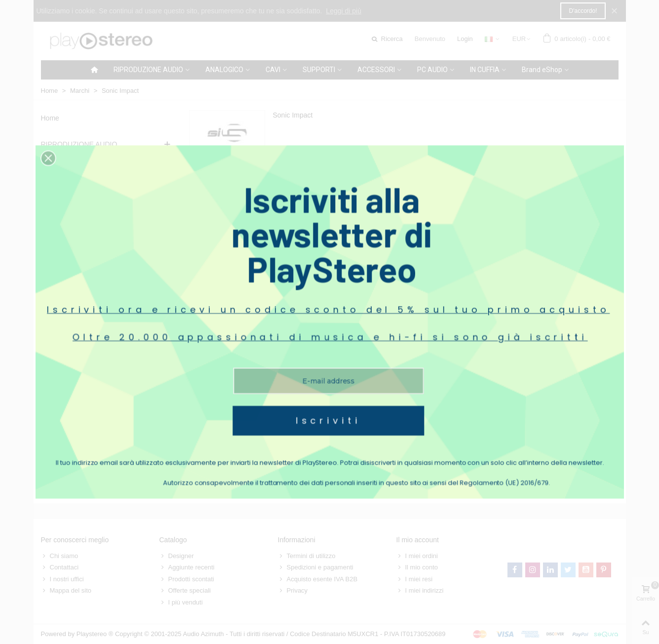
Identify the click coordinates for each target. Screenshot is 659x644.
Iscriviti (329, 381)
